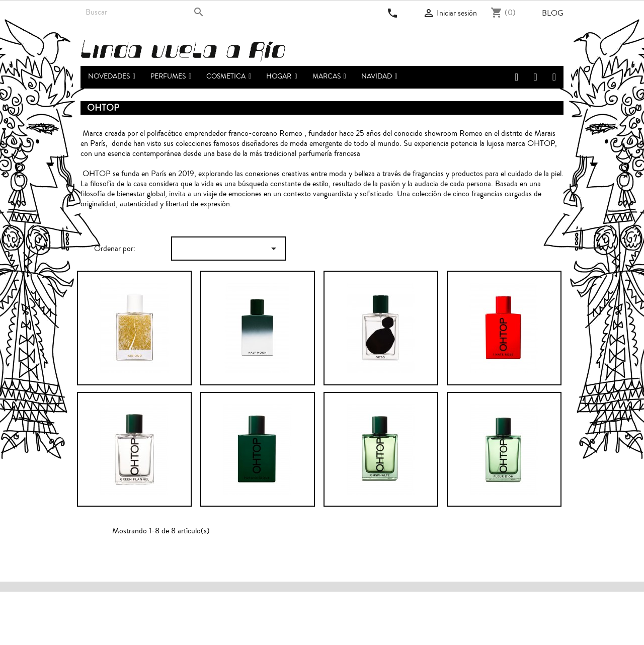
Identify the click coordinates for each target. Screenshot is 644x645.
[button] (171, 77)
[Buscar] (145, 12)
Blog (553, 13)
